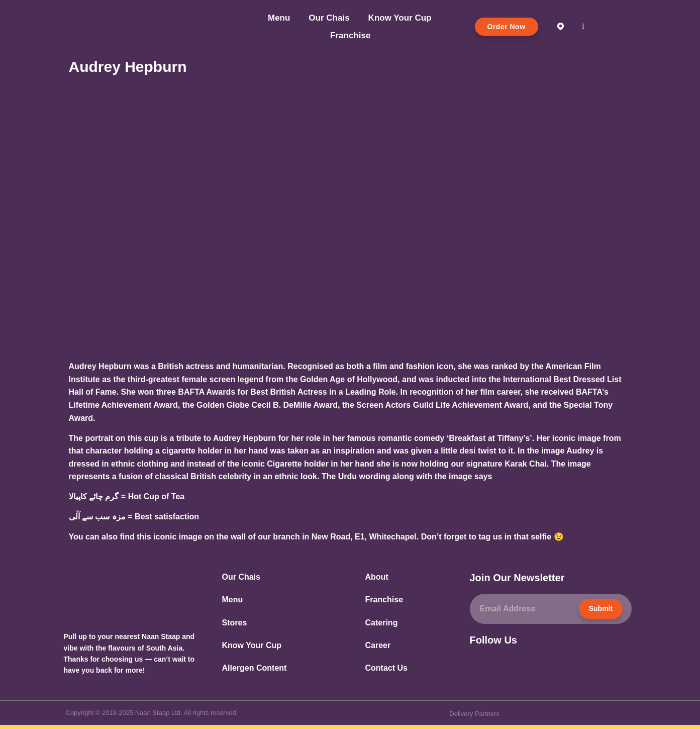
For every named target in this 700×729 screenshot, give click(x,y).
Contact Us (386, 668)
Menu (279, 18)
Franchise (350, 35)
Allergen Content (255, 668)
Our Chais (329, 18)
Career (378, 645)
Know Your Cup (400, 18)
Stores (235, 623)
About (377, 577)
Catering (382, 623)
